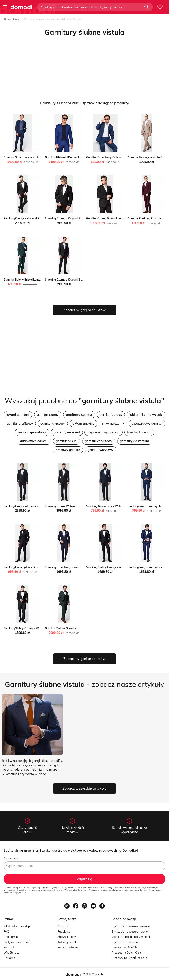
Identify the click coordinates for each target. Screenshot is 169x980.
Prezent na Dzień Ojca (126, 953)
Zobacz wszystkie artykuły (84, 788)
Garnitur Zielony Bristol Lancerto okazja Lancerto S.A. (37, 280)
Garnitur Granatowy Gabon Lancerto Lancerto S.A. (118, 157)
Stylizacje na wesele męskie (130, 931)
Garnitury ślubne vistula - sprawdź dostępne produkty (84, 103)
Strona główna (12, 19)
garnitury (18, 415)
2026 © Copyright (93, 974)
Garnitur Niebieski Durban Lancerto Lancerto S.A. (76, 157)
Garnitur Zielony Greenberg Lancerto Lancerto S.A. (77, 628)
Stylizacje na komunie (126, 942)
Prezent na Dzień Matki (127, 947)
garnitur (48, 415)
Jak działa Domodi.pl (17, 926)
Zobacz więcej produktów (84, 310)
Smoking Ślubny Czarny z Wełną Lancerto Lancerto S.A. (39, 628)
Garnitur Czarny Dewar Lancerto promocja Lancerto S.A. (122, 218)
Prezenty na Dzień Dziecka (129, 958)
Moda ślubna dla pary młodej (131, 937)
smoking (83, 423)
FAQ (6, 931)
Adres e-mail (11, 858)
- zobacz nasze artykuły (84, 684)
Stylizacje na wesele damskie (131, 926)
